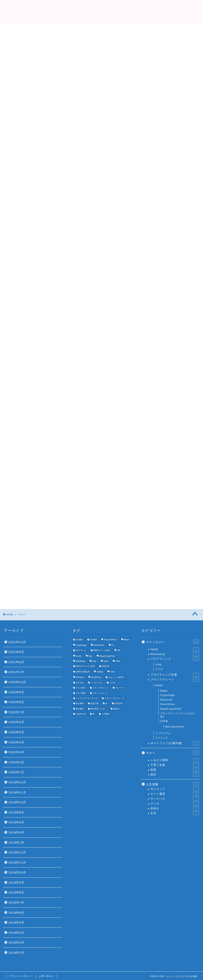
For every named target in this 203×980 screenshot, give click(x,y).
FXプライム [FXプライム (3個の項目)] (81, 651)
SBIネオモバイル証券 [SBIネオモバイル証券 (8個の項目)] (85, 666)
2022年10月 (17, 642)
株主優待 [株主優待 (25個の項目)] (80, 709)
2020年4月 (16, 742)
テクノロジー (172, 642)
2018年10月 (17, 872)
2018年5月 (16, 922)
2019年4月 (16, 822)
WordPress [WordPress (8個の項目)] (96, 677)
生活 (175, 813)
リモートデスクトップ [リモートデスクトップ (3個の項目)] (114, 698)
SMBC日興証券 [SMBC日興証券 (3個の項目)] (83, 672)
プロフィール (101, 89)
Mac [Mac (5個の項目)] (90, 656)
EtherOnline (168, 704)
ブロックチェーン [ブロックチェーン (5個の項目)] (101, 693)
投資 (175, 770)
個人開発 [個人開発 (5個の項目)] (80, 704)
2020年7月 (16, 712)
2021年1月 (16, 672)
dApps (159, 685)
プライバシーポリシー (21, 976)
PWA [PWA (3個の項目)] (118, 661)
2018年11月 (17, 862)
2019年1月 (16, 842)
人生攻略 (172, 784)
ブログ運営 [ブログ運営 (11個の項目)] (81, 693)
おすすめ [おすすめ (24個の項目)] (80, 683)
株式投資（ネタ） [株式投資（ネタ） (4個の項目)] (99, 709)
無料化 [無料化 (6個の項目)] (116, 709)
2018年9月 (16, 882)
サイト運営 (175, 794)
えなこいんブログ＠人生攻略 (101, 12)
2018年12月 (17, 852)
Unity (158, 664)
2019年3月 (16, 832)
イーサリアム (163, 733)
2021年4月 (16, 662)
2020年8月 (16, 702)
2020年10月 (17, 682)
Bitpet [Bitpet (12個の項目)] (127, 640)
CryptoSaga (167, 695)
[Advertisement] (101, 54)
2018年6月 (16, 913)
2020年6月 (16, 722)
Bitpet (164, 691)
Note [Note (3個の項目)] (94, 661)
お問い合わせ (46, 976)
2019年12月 (17, 782)
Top (54, 89)
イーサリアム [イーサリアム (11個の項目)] (97, 683)
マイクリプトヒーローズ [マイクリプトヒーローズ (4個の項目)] (87, 698)
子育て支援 (175, 765)
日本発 (164, 721)
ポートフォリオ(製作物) (175, 743)
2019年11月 (17, 792)
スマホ (159, 669)
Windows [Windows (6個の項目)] (80, 677)
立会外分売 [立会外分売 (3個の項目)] (81, 714)
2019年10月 (17, 802)
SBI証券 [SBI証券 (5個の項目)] (106, 666)
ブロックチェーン (175, 680)
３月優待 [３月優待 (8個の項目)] (105, 714)
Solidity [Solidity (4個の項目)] (100, 672)
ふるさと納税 (175, 760)
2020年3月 (16, 752)
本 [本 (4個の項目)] (106, 704)
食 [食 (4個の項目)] (94, 714)
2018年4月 (16, 933)
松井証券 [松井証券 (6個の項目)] (119, 704)
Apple (175, 649)
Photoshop (175, 654)
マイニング (162, 738)
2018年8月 (16, 892)
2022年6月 (16, 652)
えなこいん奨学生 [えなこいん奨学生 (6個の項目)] (116, 677)
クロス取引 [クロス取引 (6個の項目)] (81, 688)
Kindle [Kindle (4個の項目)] (79, 656)
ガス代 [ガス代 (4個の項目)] (112, 683)
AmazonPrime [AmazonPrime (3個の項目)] (110, 640)
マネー (172, 753)
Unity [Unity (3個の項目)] (113, 672)
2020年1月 (16, 772)
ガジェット (175, 789)
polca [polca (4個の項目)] (106, 661)
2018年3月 (16, 942)
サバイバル (175, 799)
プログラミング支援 (175, 675)
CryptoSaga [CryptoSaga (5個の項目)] (81, 645)
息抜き (175, 808)
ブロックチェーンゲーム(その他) (177, 715)
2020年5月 (16, 732)
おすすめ (149, 89)
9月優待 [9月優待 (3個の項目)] (93, 640)
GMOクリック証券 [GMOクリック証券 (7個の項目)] (102, 651)
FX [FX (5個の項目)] (113, 645)
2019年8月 (16, 812)
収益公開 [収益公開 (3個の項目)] (95, 704)
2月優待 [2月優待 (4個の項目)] (79, 640)
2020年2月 (16, 762)
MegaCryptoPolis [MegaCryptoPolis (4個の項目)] (107, 656)
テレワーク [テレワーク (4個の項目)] (120, 688)
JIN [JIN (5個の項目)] (119, 651)
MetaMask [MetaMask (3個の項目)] (81, 661)
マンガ (175, 804)
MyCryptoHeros (175, 727)
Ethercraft (166, 700)
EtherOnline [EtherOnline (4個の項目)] (99, 645)
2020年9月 (16, 692)
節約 (175, 775)
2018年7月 (16, 902)
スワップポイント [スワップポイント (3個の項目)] (101, 688)
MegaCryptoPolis (171, 709)
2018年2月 (16, 953)
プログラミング (175, 659)
